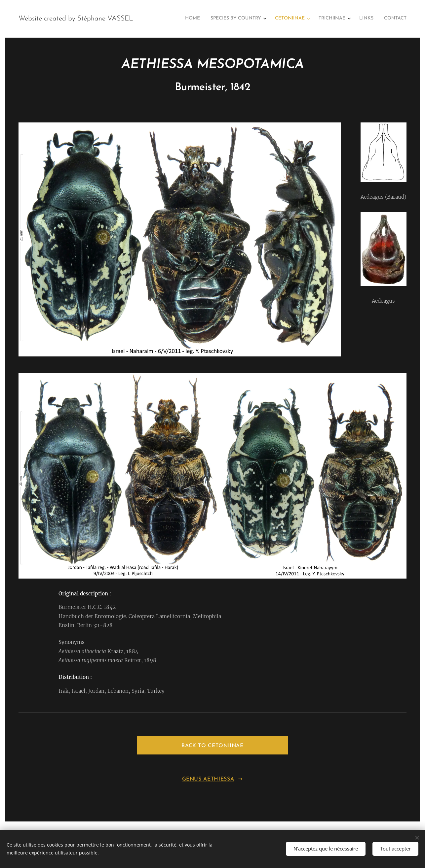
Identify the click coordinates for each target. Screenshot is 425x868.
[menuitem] (346, 19)
